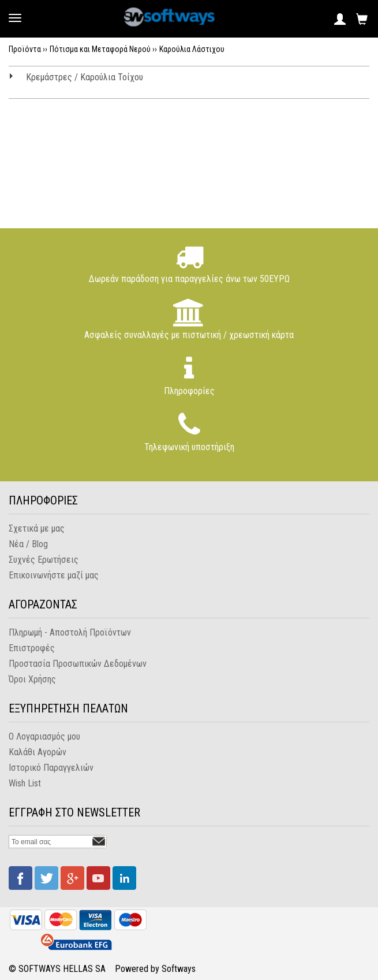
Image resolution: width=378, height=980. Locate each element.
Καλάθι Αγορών (38, 752)
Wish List (25, 783)
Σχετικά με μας (37, 528)
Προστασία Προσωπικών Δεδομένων (78, 664)
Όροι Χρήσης (32, 679)
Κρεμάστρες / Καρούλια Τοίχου (85, 77)
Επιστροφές (32, 648)
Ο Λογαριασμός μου (44, 736)
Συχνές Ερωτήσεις (44, 560)
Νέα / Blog (28, 544)
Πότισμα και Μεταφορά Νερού (100, 49)
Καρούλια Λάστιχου (192, 49)
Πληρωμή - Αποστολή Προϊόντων (70, 632)
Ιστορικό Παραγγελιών (51, 768)
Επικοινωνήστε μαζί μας (54, 575)
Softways (179, 969)
